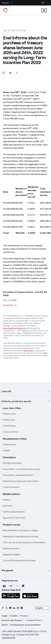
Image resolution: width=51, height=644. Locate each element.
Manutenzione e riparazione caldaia (20, 530)
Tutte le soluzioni (11, 487)
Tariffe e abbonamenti (14, 512)
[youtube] (10, 608)
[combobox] (42, 608)
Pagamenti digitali (11, 554)
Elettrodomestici (11, 548)
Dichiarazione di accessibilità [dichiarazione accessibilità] (25, 625)
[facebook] (3, 608)
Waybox (7, 500)
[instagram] (18, 608)
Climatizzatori (9, 444)
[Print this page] (4, 73)
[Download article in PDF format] (26, 305)
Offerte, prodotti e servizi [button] (16, 401)
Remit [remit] (5, 625)
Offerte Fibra (9, 426)
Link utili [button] (6, 391)
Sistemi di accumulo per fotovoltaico (21, 481)
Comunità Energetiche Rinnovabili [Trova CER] (19, 560)
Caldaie (6, 450)
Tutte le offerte (10, 432)
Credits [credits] (14, 616)
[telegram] (22, 608)
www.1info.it (29, 351)
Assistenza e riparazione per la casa (20, 536)
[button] (10, 73)
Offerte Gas (9, 420)
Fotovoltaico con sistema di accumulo (21, 469)
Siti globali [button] (7, 570)
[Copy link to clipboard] (17, 73)
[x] (7, 608)
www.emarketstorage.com (14, 328)
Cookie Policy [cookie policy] (34, 620)
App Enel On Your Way (14, 518)
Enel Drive (8, 506)
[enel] (5, 10)
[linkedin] (14, 608)
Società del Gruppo (12, 620)
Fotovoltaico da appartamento (18, 475)
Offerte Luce (9, 414)
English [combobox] (40, 608)
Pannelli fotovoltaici (12, 463)
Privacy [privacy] (24, 616)
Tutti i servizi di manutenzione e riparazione (24, 542)
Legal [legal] (4, 616)
